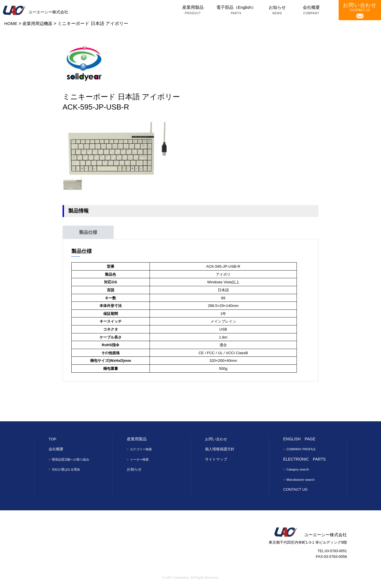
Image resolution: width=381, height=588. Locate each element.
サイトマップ (217, 459)
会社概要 (311, 11)
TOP (53, 439)
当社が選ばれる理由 (67, 470)
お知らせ (277, 11)
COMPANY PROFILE (303, 449)
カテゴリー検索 (142, 449)
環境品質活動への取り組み (73, 459)
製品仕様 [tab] (88, 232)
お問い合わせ (217, 439)
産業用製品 (193, 11)
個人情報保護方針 (221, 449)
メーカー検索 (140, 460)
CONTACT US (360, 10)
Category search (299, 470)
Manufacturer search (302, 480)
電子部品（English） (236, 11)
